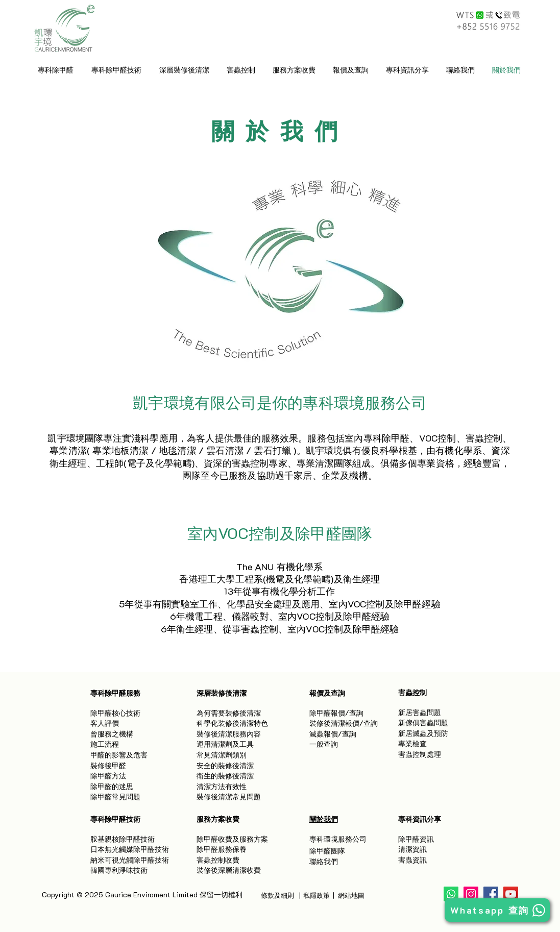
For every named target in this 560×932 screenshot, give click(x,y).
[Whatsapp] (451, 894)
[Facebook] (491, 894)
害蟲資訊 (412, 860)
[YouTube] (511, 894)
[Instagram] (471, 894)
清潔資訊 (412, 849)
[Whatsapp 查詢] (497, 910)
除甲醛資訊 (416, 839)
